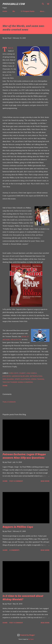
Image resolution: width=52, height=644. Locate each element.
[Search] (43, 4)
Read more (45, 481)
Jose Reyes (7, 376)
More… (43, 11)
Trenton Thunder (10, 382)
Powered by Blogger (26, 635)
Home (5, 11)
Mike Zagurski (8, 379)
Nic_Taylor (31, 639)
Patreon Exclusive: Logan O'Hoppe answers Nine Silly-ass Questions (24, 456)
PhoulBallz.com (14, 4)
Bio (14, 11)
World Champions (25, 382)
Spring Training (38, 379)
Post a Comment (9, 402)
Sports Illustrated (23, 379)
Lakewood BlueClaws (20, 376)
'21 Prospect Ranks (28, 11)
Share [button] (5, 386)
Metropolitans (36, 376)
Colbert (22, 373)
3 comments (14, 550)
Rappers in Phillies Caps (18, 527)
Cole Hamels (32, 373)
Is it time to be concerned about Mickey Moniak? (23, 597)
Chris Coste (14, 373)
